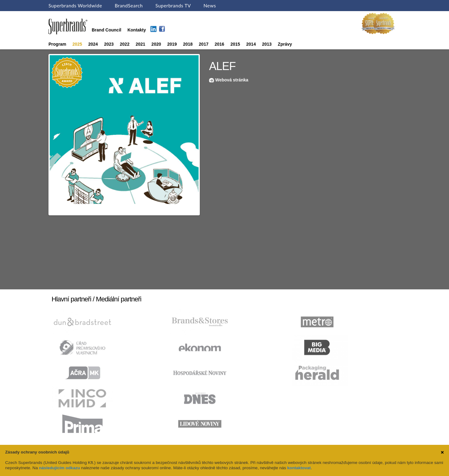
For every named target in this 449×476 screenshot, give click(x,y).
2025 (77, 44)
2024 (93, 44)
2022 (125, 44)
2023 (109, 44)
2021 (140, 44)
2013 (267, 44)
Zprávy (285, 44)
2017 (204, 44)
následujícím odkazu (59, 468)
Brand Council (107, 30)
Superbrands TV (173, 6)
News (210, 6)
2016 (219, 44)
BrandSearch (129, 6)
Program (57, 44)
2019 (172, 44)
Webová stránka (232, 80)
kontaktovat (299, 468)
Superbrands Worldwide (75, 6)
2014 (251, 44)
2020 (156, 44)
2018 (188, 44)
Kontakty (137, 30)
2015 (235, 44)
